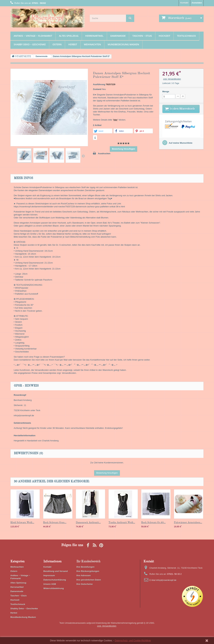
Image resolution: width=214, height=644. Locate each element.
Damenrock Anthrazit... (88, 523)
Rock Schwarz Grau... (55, 523)
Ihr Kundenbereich (88, 562)
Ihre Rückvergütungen (88, 571)
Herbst (73, 44)
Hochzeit (164, 36)
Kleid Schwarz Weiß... (22, 523)
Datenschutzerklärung (55, 580)
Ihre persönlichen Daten (89, 580)
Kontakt (184, 3)
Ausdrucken (104, 153)
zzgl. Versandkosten (172, 79)
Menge (166, 91)
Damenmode (118, 36)
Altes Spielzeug (69, 36)
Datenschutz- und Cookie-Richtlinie (133, 641)
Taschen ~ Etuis (142, 36)
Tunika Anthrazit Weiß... (122, 523)
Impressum (49, 575)
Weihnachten (92, 44)
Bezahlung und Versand (56, 571)
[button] (103, 131)
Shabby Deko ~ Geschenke (30, 44)
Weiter (83, 156)
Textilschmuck (186, 36)
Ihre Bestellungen (85, 567)
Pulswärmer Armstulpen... (188, 523)
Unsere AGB (50, 584)
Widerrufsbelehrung (54, 588)
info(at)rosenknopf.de (166, 580)
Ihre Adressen (84, 575)
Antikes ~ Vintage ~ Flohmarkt (33, 36)
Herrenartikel (94, 36)
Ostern (57, 44)
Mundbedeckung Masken (123, 44)
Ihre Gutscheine (85, 584)
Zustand (97, 89)
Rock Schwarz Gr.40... (153, 523)
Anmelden (197, 3)
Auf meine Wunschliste (180, 147)
